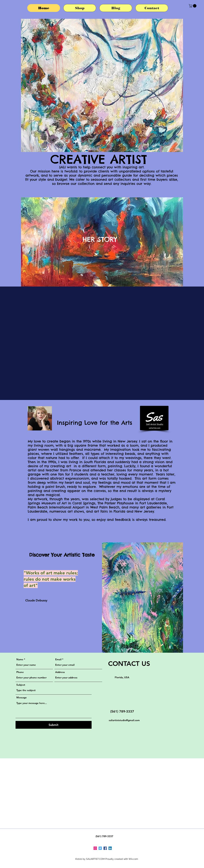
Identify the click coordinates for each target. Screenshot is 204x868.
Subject (21, 685)
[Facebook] (105, 848)
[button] (193, 6)
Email (58, 659)
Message (22, 697)
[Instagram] (95, 848)
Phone (20, 672)
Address (60, 672)
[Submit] (54, 725)
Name (20, 659)
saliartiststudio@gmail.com (124, 720)
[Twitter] (100, 848)
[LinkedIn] (110, 848)
